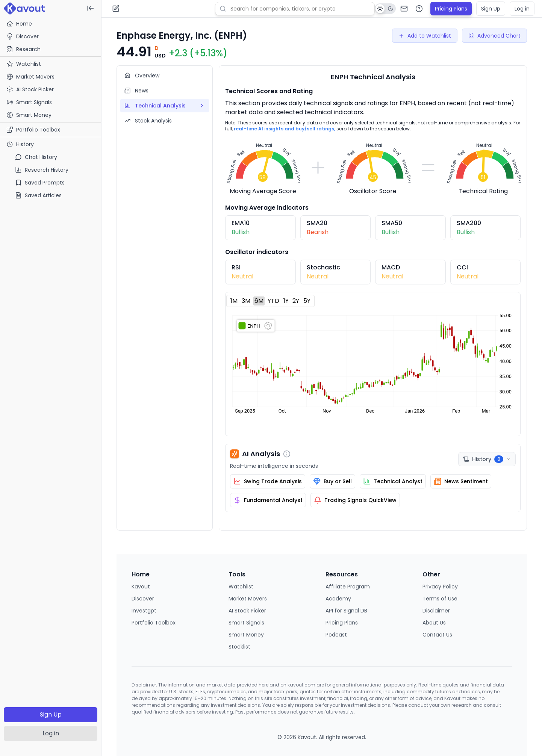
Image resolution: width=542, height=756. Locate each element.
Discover (23, 36)
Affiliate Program (348, 587)
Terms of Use (440, 599)
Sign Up (51, 714)
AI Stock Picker (247, 611)
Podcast (336, 635)
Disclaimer (436, 611)
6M (259, 301)
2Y (296, 301)
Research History (42, 170)
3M (246, 301)
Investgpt (144, 611)
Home (19, 24)
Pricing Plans (451, 9)
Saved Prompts (40, 183)
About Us (434, 623)
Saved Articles (38, 195)
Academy (338, 599)
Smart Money (246, 635)
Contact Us (437, 635)
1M (234, 301)
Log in (51, 733)
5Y (307, 301)
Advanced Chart (494, 36)
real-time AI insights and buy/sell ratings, (285, 129)
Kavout (141, 587)
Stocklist (239, 647)
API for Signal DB (346, 611)
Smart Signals (246, 623)
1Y (286, 301)
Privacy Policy (440, 587)
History (20, 144)
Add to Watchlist (425, 36)
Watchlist (241, 587)
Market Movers (248, 599)
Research (23, 49)
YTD (273, 301)
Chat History (36, 157)
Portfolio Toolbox (33, 130)
